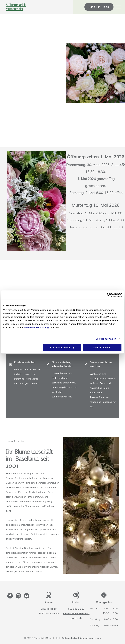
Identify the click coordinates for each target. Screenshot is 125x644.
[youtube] (27, 596)
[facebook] (10, 596)
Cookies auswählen (106, 339)
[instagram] (18, 596)
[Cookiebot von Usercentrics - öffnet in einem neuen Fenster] (109, 295)
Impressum (95, 638)
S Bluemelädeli (16, 5)
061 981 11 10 (76, 609)
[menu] (119, 7)
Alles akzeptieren (102, 348)
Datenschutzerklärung (37, 327)
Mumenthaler (15, 9)
